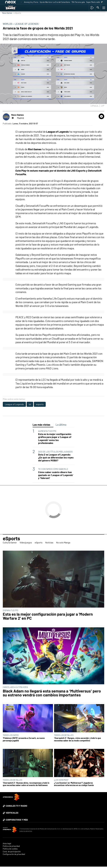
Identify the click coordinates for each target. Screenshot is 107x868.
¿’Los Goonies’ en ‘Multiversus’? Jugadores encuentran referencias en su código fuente (74, 784)
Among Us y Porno (31, 2)
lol (30, 404)
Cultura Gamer (10, 542)
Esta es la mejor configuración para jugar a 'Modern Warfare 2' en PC (48, 616)
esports (40, 404)
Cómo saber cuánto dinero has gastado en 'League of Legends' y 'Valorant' (56, 475)
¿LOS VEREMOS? (61, 780)
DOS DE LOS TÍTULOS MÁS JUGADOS (55, 452)
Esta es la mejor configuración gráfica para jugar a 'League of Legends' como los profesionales (55, 438)
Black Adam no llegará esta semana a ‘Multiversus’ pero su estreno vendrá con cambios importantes (52, 693)
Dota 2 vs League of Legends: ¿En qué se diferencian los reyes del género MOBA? (56, 458)
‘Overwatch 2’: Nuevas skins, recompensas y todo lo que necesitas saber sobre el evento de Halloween (26, 784)
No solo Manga (63, 542)
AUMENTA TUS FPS (47, 431)
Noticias (49, 542)
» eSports (17, 13)
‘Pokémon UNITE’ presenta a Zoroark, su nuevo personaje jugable (24, 739)
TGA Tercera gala (78, 2)
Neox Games (7, 13)
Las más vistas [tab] (41, 425)
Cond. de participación (12, 852)
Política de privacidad (11, 846)
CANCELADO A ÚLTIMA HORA (15, 687)
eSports (11, 538)
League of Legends (14, 404)
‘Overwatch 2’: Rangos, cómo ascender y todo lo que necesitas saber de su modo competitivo (77, 739)
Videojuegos (26, 542)
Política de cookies (10, 849)
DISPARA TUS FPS (10, 610)
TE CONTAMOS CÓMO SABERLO (53, 469)
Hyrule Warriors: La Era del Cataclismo (55, 2)
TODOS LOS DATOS (11, 735)
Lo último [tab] (61, 425)
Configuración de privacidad (14, 854)
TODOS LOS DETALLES (64, 735)
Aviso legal (7, 844)
